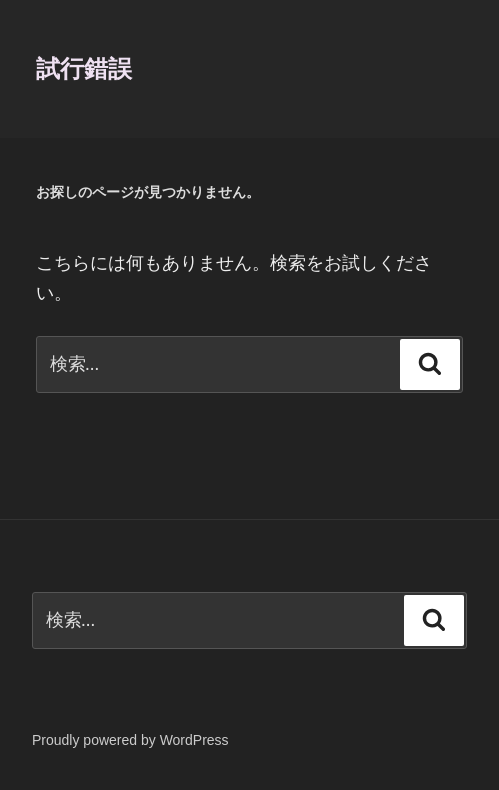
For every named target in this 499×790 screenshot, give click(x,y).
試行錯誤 (84, 68)
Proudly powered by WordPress (130, 740)
